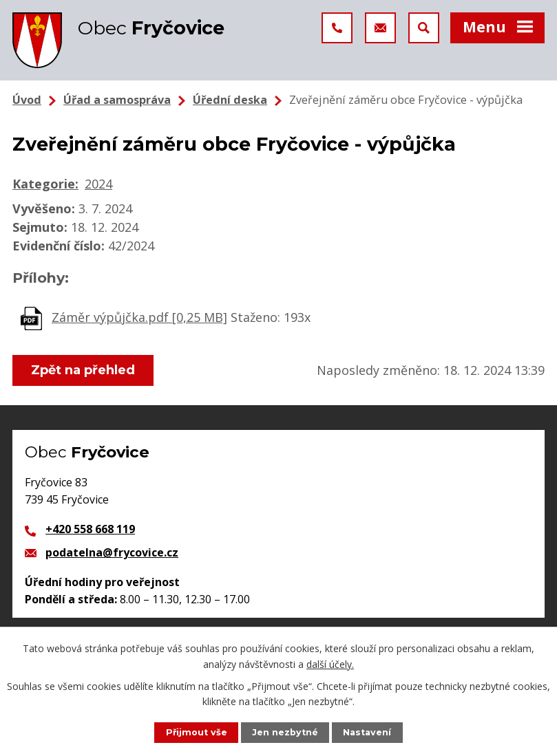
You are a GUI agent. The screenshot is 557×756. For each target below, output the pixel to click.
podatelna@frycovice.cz (112, 552)
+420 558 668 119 (90, 529)
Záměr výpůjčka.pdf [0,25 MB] (139, 317)
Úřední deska (230, 100)
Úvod (27, 100)
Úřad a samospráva (117, 100)
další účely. (330, 663)
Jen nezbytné (285, 732)
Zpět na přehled (83, 370)
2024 (98, 184)
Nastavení (367, 732)
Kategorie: (45, 184)
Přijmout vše (197, 732)
